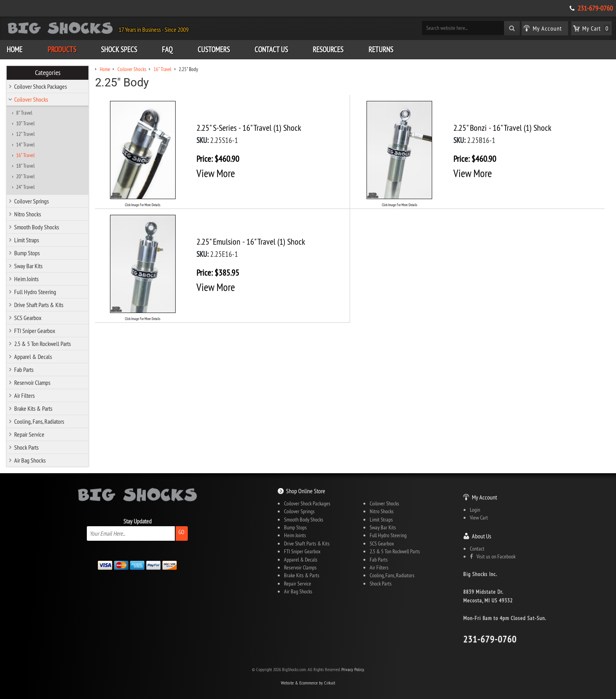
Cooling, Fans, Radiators (39, 421)
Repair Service (29, 434)
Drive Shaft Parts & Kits (39, 305)
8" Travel (24, 113)
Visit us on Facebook (493, 556)
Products (62, 49)
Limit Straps (27, 240)
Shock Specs (119, 49)
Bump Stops (27, 253)
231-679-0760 (595, 8)
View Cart (479, 518)
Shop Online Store (306, 491)
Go (181, 532)
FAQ (167, 49)
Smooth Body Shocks (37, 227)
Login (475, 510)
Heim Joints (26, 279)
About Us (481, 536)
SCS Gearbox (28, 318)
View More (216, 173)
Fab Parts (24, 370)
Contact (477, 549)
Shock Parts (26, 447)
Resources (328, 49)
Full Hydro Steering (35, 292)
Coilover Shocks (31, 99)
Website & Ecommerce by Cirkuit (308, 683)
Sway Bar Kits (28, 266)
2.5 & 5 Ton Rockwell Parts (42, 344)
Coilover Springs (31, 201)
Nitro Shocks (27, 214)
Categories (48, 73)
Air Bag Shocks (30, 460)
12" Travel (25, 134)
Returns (381, 49)
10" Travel (25, 123)
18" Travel (25, 166)
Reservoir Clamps (32, 382)
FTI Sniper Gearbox (35, 331)
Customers (214, 49)
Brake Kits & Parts (33, 408)
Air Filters (24, 395)
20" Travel (25, 176)
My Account (484, 497)
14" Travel (25, 145)
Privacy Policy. (353, 669)
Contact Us (271, 49)
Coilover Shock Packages (40, 86)
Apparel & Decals (33, 357)
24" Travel (25, 187)
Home (15, 49)
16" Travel (25, 155)
